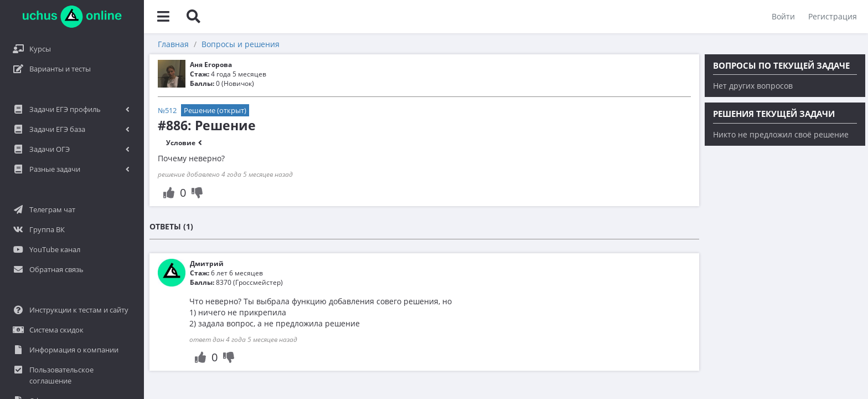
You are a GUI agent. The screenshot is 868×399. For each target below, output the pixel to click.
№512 (167, 110)
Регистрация (833, 16)
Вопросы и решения (241, 44)
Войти (783, 16)
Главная (173, 44)
